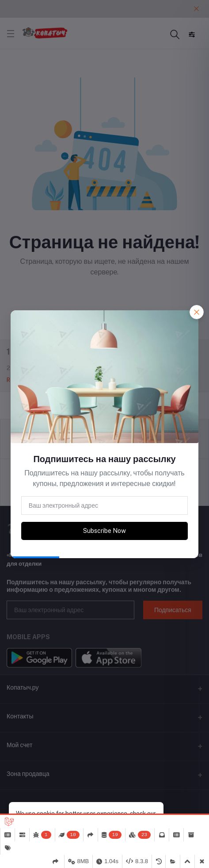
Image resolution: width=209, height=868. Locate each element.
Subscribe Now (104, 531)
